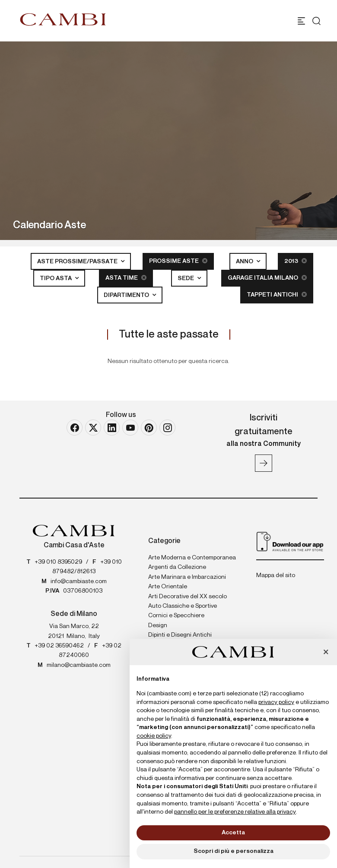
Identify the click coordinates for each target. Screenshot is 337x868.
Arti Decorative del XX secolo (188, 597)
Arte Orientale (168, 587)
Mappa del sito (276, 575)
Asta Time (126, 278)
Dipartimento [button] (127, 295)
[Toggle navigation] (301, 21)
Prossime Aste (178, 261)
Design (158, 625)
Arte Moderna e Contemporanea (192, 558)
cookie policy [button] (154, 736)
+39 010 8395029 (58, 562)
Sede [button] (186, 278)
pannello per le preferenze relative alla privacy (235, 812)
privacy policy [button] (276, 702)
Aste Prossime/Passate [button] (78, 262)
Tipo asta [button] (56, 278)
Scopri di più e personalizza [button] (234, 851)
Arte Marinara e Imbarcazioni (187, 577)
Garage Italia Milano (267, 278)
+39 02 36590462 (59, 646)
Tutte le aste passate (169, 335)
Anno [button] (245, 262)
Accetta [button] (233, 833)
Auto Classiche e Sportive (183, 606)
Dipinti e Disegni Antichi (180, 635)
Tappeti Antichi (277, 295)
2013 (296, 261)
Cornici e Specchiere (176, 615)
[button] (326, 653)
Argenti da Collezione (177, 567)
